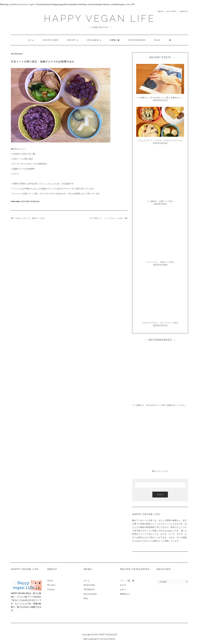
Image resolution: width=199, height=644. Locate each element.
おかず (123, 585)
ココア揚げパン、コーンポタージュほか (106, 218)
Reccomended (137, 40)
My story (172, 11)
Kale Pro (97, 639)
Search (160, 494)
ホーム (31, 40)
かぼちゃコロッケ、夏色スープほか (30, 218)
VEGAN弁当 (94, 40)
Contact (184, 11)
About (161, 11)
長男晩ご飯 (115, 40)
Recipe (73, 40)
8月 (22, 201)
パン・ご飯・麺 (127, 581)
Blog (157, 40)
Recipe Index (51, 40)
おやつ (123, 589)
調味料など (125, 594)
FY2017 (27, 201)
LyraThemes (110, 639)
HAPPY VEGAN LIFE (100, 18)
